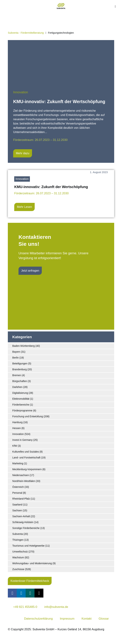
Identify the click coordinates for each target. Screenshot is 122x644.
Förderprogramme (22, 411)
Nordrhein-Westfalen (24, 481)
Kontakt (86, 619)
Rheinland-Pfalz (21, 499)
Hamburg (17, 422)
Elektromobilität (21, 399)
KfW (15, 446)
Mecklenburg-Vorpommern (27, 469)
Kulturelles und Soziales (26, 452)
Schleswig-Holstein (23, 522)
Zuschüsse (18, 569)
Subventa (18, 534)
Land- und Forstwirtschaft (26, 458)
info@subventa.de (56, 607)
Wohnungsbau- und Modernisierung (32, 563)
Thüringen (18, 540)
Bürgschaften (20, 381)
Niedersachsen (21, 475)
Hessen (16, 428)
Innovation (21, 92)
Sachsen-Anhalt (21, 516)
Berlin (15, 358)
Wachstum (18, 557)
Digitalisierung (20, 393)
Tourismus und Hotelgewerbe (28, 546)
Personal (17, 493)
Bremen (17, 375)
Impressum (67, 619)
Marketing (18, 463)
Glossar (104, 619)
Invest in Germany (22, 440)
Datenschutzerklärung (38, 619)
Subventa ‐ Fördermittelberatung (26, 33)
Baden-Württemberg (23, 346)
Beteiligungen (20, 363)
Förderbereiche (21, 405)
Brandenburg (19, 369)
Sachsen (17, 510)
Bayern (16, 352)
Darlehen (17, 387)
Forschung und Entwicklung (28, 416)
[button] (115, 7)
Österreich (18, 487)
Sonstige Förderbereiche (26, 528)
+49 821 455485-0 (25, 607)
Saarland (17, 505)
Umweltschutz (20, 552)
